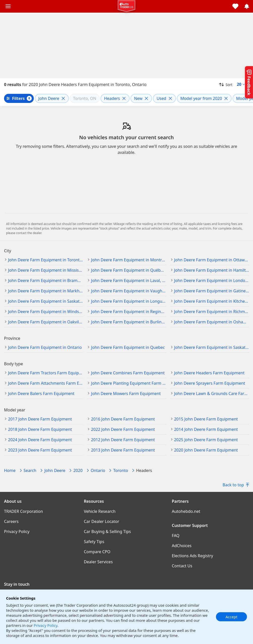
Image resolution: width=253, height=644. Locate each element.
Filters (18, 98)
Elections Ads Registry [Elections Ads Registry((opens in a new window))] (193, 556)
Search (30, 470)
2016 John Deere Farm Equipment (123, 419)
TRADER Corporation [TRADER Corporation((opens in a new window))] (23, 511)
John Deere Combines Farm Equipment (128, 373)
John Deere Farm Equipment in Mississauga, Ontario (45, 270)
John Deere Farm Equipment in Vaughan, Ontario (128, 291)
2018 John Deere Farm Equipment (40, 429)
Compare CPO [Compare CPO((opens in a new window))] (97, 552)
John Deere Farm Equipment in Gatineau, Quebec (212, 291)
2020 (78, 470)
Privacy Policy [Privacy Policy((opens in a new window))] (17, 531)
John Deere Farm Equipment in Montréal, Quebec (128, 260)
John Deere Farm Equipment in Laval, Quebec (128, 281)
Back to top (236, 485)
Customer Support (190, 525)
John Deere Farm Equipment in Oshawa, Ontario (212, 322)
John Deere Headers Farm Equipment (209, 373)
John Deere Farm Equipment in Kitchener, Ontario (212, 301)
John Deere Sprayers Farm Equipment (210, 383)
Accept (231, 617)
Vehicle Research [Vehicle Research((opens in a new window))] (100, 511)
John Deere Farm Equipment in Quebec (128, 347)
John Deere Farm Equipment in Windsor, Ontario (45, 312)
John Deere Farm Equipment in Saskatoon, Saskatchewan (45, 301)
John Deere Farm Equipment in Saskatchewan (212, 347)
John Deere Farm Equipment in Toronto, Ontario (45, 260)
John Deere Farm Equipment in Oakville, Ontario (45, 322)
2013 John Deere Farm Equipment (123, 450)
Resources (94, 501)
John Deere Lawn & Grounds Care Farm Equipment (212, 394)
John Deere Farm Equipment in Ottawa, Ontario (212, 260)
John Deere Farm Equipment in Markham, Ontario (45, 291)
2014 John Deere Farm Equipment (206, 429)
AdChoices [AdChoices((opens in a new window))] (182, 546)
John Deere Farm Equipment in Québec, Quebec (128, 270)
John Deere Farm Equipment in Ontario (45, 347)
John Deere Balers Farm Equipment (41, 394)
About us (13, 501)
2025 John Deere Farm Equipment (206, 440)
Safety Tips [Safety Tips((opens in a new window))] (94, 542)
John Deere (55, 470)
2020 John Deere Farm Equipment (206, 450)
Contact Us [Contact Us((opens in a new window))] (182, 566)
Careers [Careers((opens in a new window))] (11, 521)
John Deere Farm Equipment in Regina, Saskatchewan (128, 312)
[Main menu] (8, 6)
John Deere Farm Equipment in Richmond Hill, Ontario (212, 312)
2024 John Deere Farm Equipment (40, 440)
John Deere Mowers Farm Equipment (126, 394)
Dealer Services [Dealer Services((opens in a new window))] (98, 562)
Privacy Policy (46, 625)
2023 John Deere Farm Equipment (40, 450)
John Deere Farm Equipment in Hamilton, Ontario (212, 270)
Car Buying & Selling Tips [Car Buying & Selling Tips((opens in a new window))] (107, 531)
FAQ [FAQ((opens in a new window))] (176, 536)
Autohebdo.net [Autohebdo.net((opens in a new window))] (186, 511)
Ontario (98, 470)
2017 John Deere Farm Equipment (40, 419)
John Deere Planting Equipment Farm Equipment (128, 383)
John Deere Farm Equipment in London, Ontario (212, 281)
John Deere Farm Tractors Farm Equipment (45, 373)
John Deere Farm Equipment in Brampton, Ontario (45, 281)
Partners (180, 501)
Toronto (121, 470)
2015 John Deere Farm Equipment (206, 419)
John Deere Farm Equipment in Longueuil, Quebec (128, 301)
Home (10, 470)
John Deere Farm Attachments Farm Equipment (45, 383)
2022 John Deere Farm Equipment (123, 429)
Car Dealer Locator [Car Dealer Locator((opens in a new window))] (102, 521)
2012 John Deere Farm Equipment (123, 440)
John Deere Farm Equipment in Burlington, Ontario (128, 322)
